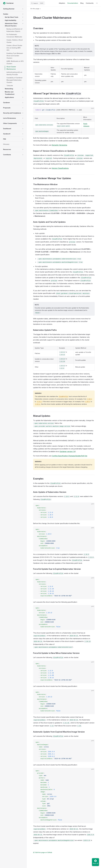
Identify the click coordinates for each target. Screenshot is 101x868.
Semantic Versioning (59, 145)
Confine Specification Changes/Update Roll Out (69, 456)
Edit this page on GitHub (43, 852)
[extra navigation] (97, 3)
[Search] (37, 3)
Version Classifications (60, 168)
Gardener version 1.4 (67, 451)
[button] (23, 9)
